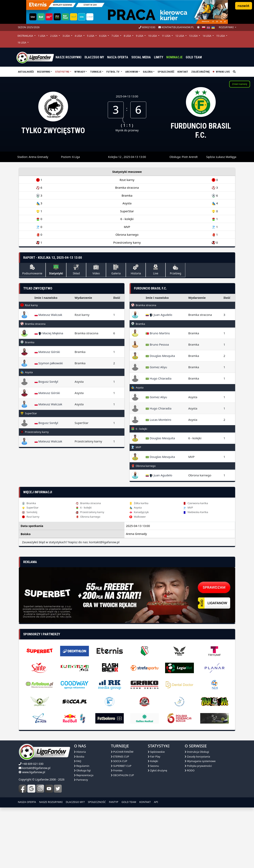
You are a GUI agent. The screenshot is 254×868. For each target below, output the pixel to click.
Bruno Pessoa (157, 344)
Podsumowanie (32, 270)
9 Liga (140, 36)
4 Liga (79, 36)
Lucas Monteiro (158, 420)
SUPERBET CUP (121, 766)
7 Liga (115, 36)
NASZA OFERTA (27, 802)
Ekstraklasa (25, 36)
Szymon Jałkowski (49, 363)
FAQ (78, 761)
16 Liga (22, 43)
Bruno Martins (158, 333)
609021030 (147, 27)
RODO (190, 770)
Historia (136, 270)
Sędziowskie (156, 752)
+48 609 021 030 (33, 764)
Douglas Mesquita (160, 356)
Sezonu (153, 766)
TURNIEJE (96, 72)
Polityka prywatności (198, 766)
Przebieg (176, 270)
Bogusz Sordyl (46, 382)
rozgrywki (226, 27)
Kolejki (153, 761)
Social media (141, 57)
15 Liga (221, 36)
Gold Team (194, 57)
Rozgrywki (44, 72)
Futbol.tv (113, 72)
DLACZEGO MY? (75, 802)
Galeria (148, 72)
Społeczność (166, 72)
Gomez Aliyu (156, 367)
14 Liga (207, 36)
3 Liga (66, 36)
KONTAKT (145, 802)
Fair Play (154, 756)
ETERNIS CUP (120, 756)
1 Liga (42, 36)
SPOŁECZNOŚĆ (97, 802)
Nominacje (174, 57)
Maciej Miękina (49, 333)
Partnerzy (81, 780)
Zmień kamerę (240, 84)
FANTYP (114, 802)
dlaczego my (94, 57)
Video (96, 270)
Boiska (79, 756)
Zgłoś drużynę (200, 72)
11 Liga (166, 36)
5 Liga (91, 36)
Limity (159, 57)
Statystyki (62, 72)
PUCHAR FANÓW (122, 752)
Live (156, 270)
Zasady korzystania (197, 756)
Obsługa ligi (82, 770)
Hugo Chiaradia (158, 378)
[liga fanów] (35, 57)
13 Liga (194, 36)
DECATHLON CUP (122, 775)
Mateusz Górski (47, 352)
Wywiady (80, 72)
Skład (76, 270)
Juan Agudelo (159, 315)
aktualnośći (26, 72)
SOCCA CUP (119, 761)
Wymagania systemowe (200, 761)
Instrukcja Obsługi (197, 752)
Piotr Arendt (190, 157)
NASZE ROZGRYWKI (51, 802)
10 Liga (153, 36)
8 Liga (128, 36)
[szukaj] (234, 72)
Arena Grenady (38, 157)
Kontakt (183, 72)
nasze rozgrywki (68, 57)
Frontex (117, 770)
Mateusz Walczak (48, 315)
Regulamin (82, 766)
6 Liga (103, 36)
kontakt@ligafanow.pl (176, 27)
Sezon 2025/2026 (29, 27)
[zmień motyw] (198, 27)
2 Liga (54, 36)
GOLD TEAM (129, 802)
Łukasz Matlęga (226, 157)
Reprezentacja (84, 775)
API (156, 802)
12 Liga (180, 36)
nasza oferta (118, 57)
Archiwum (132, 72)
